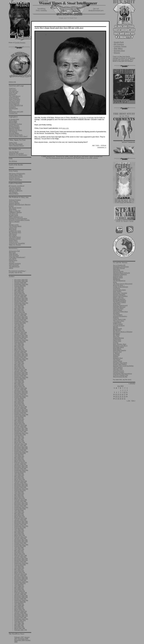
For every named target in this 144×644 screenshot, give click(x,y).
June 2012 (18, 531)
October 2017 (19, 432)
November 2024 (20, 300)
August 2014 (18, 491)
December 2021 (19, 354)
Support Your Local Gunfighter (123, 366)
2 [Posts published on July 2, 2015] (123, 390)
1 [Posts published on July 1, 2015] (121, 390)
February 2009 (19, 593)
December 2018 (19, 410)
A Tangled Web (14, 119)
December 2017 (19, 429)
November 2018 (20, 412)
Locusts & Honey (119, 326)
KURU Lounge (118, 324)
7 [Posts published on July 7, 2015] (119, 392)
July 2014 (18, 492)
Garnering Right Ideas (121, 312)
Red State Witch (119, 347)
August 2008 (18, 602)
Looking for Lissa (15, 231)
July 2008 (18, 604)
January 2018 (19, 427)
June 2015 (18, 475)
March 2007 (18, 628)
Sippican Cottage (15, 239)
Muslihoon (117, 333)
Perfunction (117, 340)
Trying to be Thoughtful (17, 243)
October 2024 (19, 302)
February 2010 (19, 574)
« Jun (128, 401)
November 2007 (20, 616)
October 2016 (19, 450)
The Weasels (13, 192)
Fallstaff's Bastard (119, 307)
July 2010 (18, 566)
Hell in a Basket (14, 222)
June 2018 (18, 419)
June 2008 (18, 605)
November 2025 (20, 281)
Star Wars (118, 49)
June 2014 (18, 494)
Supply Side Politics (120, 364)
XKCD (11, 268)
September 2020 (20, 377)
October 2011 (19, 543)
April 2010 (18, 571)
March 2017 (18, 443)
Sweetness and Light (16, 112)
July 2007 (18, 622)
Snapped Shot (118, 358)
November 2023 (20, 319)
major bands (125, 60)
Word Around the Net (120, 377)
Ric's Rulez (13, 236)
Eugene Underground (120, 305)
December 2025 (19, 280)
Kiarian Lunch (14, 225)
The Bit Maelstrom (119, 281)
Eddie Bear (117, 304)
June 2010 (18, 568)
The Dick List (13, 214)
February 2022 (19, 351)
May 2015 (17, 477)
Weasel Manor (14, 194)
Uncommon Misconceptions (123, 374)
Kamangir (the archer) (16, 153)
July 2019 (18, 399)
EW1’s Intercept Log (16, 217)
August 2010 (18, 565)
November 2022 (20, 337)
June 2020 (18, 382)
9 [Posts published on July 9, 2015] (123, 392)
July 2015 (18, 473)
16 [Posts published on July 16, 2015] (123, 394)
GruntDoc (116, 313)
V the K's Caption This (121, 375)
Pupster (116, 343)
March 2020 (18, 387)
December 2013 (19, 503)
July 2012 (18, 529)
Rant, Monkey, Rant (120, 344)
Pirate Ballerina (14, 104)
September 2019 (20, 396)
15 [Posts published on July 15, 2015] (120, 394)
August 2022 (18, 342)
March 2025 (18, 294)
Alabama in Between (120, 274)
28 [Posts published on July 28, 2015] (118, 399)
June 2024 (18, 308)
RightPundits (13, 109)
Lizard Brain (117, 322)
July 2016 (18, 455)
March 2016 (18, 461)
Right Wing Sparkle (120, 350)
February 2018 (19, 425)
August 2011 (18, 546)
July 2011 (18, 548)
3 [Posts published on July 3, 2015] (125, 390)
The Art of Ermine (15, 188)
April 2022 (18, 348)
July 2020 (18, 381)
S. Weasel (117, 353)
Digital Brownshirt (119, 299)
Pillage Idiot (117, 341)
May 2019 (17, 402)
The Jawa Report (15, 96)
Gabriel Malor (118, 310)
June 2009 (18, 587)
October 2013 (19, 506)
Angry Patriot (14, 201)
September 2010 (20, 563)
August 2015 (18, 472)
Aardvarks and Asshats (121, 267)
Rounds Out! (117, 352)
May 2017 (17, 439)
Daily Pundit (13, 93)
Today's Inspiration (16, 180)
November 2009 (20, 579)
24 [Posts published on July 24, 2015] (125, 397)
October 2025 (19, 283)
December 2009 (19, 577)
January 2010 (19, 576)
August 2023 (18, 323)
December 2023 (19, 317)
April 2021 (18, 367)
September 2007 (20, 619)
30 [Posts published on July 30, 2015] (123, 399)
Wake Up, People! (15, 245)
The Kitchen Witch (15, 226)
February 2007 (19, 630)
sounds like (82, 118)
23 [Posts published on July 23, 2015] (123, 397)
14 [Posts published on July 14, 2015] (118, 394)
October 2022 (19, 339)
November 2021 (20, 356)
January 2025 (19, 297)
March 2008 (18, 610)
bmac (115, 282)
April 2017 (18, 441)
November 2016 (20, 449)
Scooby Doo (119, 51)
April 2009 (18, 590)
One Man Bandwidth (16, 144)
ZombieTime (13, 113)
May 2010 (17, 570)
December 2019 (19, 391)
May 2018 (17, 421)
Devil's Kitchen (14, 126)
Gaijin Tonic (13, 143)
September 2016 (20, 452)
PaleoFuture (13, 260)
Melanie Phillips (14, 129)
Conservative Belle (120, 290)
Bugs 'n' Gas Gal (15, 211)
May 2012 (17, 532)
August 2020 (18, 379)
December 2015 (19, 466)
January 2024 (19, 315)
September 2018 (20, 415)
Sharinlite (116, 355)
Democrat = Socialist (120, 293)
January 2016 (19, 464)
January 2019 (19, 408)
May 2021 (17, 365)
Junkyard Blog (14, 98)
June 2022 (18, 345)
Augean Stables (14, 203)
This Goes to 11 (118, 371)
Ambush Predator (15, 200)
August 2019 (18, 398)
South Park (119, 42)
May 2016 (17, 458)
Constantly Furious (16, 124)
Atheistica (117, 270)
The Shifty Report (15, 237)
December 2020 (19, 373)
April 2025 (18, 292)
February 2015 (19, 481)
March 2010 (18, 573)
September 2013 (20, 508)
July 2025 (18, 288)
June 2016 (18, 456)
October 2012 (19, 525)
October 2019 (19, 394)
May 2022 (17, 346)
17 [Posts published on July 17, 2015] (125, 394)
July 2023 (18, 325)
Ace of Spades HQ (119, 265)
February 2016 (19, 463)
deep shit (65, 128)
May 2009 (17, 588)
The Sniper (117, 360)
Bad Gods (12, 253)
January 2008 (19, 613)
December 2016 (19, 447)
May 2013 (17, 514)
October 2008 (19, 599)
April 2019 (18, 404)
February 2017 (19, 444)
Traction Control (119, 372)
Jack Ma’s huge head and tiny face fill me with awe (59, 28)
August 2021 (18, 360)
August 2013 (18, 509)
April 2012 (18, 534)
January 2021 (19, 371)
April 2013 (18, 515)
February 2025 (19, 295)
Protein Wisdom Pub (16, 105)
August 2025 (18, 286)
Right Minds (117, 349)
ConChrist (117, 288)
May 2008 (17, 607)
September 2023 (20, 322)
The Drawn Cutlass (120, 302)
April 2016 (18, 460)
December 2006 (23, 639)
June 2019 (18, 401)
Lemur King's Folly (120, 319)
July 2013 (18, 511)
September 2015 (20, 470)
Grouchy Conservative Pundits (19, 220)
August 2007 (18, 621)
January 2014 (19, 501)
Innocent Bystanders (120, 316)
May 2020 (17, 384)
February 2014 (19, 500)
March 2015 (18, 480)
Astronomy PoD (14, 251)
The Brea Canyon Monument (123, 284)
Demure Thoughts (119, 295)
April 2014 (18, 497)
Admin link (12, 82)
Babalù (11, 167)
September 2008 (20, 601)
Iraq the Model (14, 152)
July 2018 (18, 418)
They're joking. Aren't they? (18, 136)
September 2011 (20, 545)
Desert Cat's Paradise (120, 296)
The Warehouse (14, 267)
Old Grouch (13, 234)
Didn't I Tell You (118, 298)
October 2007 (19, 618)
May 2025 (17, 291)
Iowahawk (12, 95)
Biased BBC (13, 122)
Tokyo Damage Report (17, 146)
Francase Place (118, 309)
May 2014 (17, 495)
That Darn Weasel (15, 189)
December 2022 (19, 336)
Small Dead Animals (16, 135)
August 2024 (18, 305)
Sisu (11, 110)
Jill (10, 223)
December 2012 (19, 522)
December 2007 (19, 614)
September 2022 (20, 340)
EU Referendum (14, 127)
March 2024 (18, 312)
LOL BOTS (13, 259)
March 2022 (18, 350)
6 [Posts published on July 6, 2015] (117, 392)
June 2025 (18, 289)
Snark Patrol (13, 240)
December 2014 (19, 484)
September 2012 (20, 526)
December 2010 (19, 559)
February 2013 (19, 518)
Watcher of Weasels (16, 191)
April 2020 (18, 385)
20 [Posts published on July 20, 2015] (116, 397)
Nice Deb (116, 336)
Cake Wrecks (13, 254)
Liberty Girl (13, 228)
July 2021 (18, 362)
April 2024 (18, 311)
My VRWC (117, 335)
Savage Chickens (15, 263)
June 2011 (18, 549)
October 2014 (19, 487)
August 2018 (18, 416)
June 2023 (18, 326)
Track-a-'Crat (13, 242)
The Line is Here (15, 101)
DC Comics (119, 44)
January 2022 (19, 353)
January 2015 (19, 483)
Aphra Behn (13, 121)
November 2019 (20, 393)
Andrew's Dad (118, 276)
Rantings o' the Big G (120, 346)
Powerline (12, 107)
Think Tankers (118, 367)
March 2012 (18, 535)
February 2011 (19, 556)
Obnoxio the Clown (16, 130)
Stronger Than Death (120, 363)
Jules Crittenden (15, 99)
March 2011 (18, 554)
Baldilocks (117, 279)
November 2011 (20, 542)
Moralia (116, 327)
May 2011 (17, 551)
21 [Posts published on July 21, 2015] (118, 397)
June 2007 (18, 624)
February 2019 (19, 407)
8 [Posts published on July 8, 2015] (121, 392)
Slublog (116, 357)
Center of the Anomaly (121, 287)
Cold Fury (12, 88)
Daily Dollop (117, 292)
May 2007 (17, 625)
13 (102, 147)
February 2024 (19, 314)
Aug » (133, 401)
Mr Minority (117, 330)
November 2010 (20, 560)
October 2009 (19, 580)
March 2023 (18, 331)
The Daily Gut (14, 91)
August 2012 (18, 528)
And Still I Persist (119, 268)
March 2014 (18, 498)
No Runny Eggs (14, 102)
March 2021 (18, 368)
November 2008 (20, 597)
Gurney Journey (15, 178)
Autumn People (118, 271)
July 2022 (18, 343)
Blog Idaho (13, 209)
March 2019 (18, 405)
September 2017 (20, 433)
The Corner (13, 90)
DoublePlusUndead (120, 301)
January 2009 (19, 594)
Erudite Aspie (14, 215)
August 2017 (18, 435)
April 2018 (18, 422)
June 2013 (18, 512)
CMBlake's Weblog (15, 212)
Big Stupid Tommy (15, 208)
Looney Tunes (120, 46)
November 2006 (20, 640)
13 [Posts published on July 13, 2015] (116, 394)
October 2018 (19, 413)
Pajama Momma (119, 338)
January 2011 (19, 557)
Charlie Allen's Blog (16, 175)
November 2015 (20, 467)
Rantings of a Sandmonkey (18, 155)
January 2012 (19, 539)
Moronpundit (117, 329)
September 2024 (20, 303)
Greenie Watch (14, 133)
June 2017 (18, 438)
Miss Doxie (13, 229)
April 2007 (18, 627)
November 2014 (20, 486)
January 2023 (19, 334)
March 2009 (18, 591)
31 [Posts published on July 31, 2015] (125, 399)
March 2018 (18, 424)
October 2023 (19, 320)
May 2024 (17, 309)
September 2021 (20, 359)
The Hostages (118, 315)
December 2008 (19, 596)
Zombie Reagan (20, 43)
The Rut (12, 262)
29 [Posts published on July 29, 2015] (120, 399)
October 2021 (19, 357)
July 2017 (18, 436)
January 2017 (19, 446)
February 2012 (19, 537)
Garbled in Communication (18, 219)
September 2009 (20, 582)
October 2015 (19, 469)
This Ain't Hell (118, 369)
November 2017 (20, 430)
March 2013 (18, 517)
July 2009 (18, 585)
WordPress (78, 157)
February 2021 (19, 370)
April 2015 (18, 478)
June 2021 (18, 363)
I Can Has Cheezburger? (17, 257)
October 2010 (19, 562)
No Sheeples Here (15, 232)
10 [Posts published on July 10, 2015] (125, 392)
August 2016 (18, 453)
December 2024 (19, 298)
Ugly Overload (14, 265)
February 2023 (19, 332)
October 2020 (19, 376)
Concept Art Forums (16, 177)
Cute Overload (14, 256)
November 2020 (20, 374)
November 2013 (20, 504)
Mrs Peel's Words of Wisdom (123, 332)
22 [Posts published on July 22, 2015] (120, 397)
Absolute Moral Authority (122, 273)
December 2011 (19, 540)
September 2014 (20, 489)
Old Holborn (13, 132)
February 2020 (19, 388)
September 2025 (20, 284)
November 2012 (20, 523)
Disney (117, 53)
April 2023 (18, 329)
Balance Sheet (118, 278)
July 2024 (18, 306)
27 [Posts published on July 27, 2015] (116, 399)
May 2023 (17, 328)
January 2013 (19, 520)
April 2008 (18, 608)
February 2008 (19, 611)
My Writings (13, 161)
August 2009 (18, 584)
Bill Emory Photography (17, 174)
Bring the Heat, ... (119, 285)
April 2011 (18, 553)
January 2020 (19, 390)
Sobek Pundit (118, 361)
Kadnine (116, 318)
